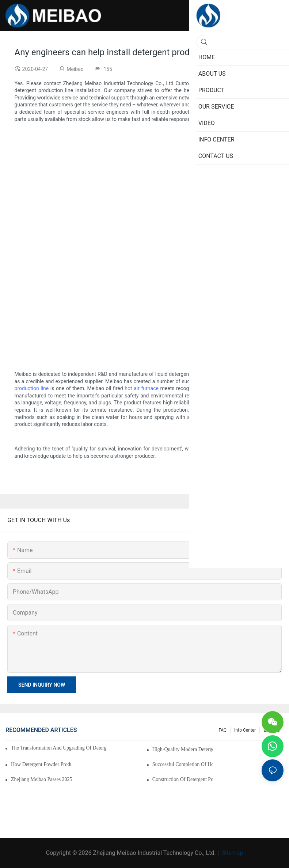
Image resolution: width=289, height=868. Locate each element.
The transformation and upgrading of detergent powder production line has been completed (59, 748)
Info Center (245, 730)
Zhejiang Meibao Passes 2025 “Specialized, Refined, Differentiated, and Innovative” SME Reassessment (41, 779)
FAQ (223, 730)
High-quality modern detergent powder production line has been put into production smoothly (183, 749)
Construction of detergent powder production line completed (183, 779)
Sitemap (232, 853)
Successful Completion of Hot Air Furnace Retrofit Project (183, 764)
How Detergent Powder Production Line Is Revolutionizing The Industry (41, 764)
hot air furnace (142, 388)
